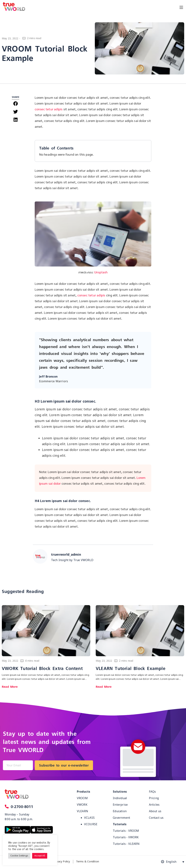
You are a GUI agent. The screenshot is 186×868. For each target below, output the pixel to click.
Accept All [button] (40, 856)
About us (155, 811)
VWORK (82, 805)
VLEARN (82, 811)
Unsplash (101, 272)
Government (121, 818)
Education (120, 811)
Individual (120, 798)
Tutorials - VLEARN (126, 844)
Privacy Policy (62, 862)
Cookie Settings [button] (19, 856)
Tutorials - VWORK (126, 837)
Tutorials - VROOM (126, 831)
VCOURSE (91, 824)
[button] (16, 104)
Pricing (154, 798)
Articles (154, 805)
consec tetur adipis (49, 109)
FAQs (152, 792)
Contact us (156, 818)
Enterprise (120, 805)
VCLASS (89, 818)
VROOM (82, 798)
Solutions (120, 792)
